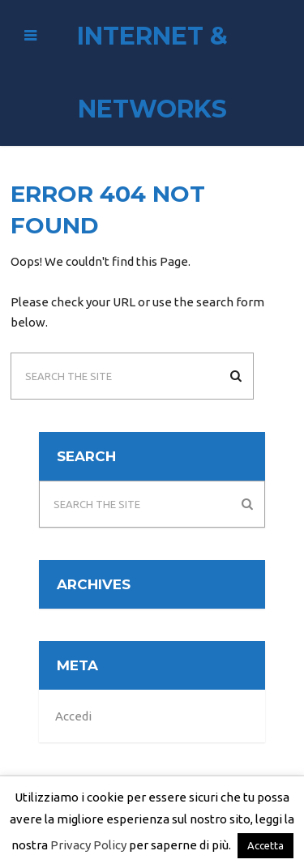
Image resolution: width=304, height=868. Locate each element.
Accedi (73, 716)
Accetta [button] (265, 845)
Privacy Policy (88, 845)
